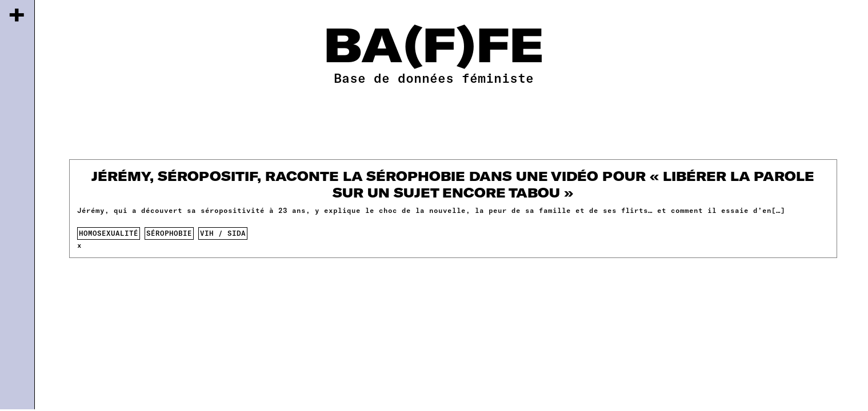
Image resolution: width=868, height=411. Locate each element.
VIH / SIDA (223, 233)
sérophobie (169, 233)
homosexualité (109, 233)
